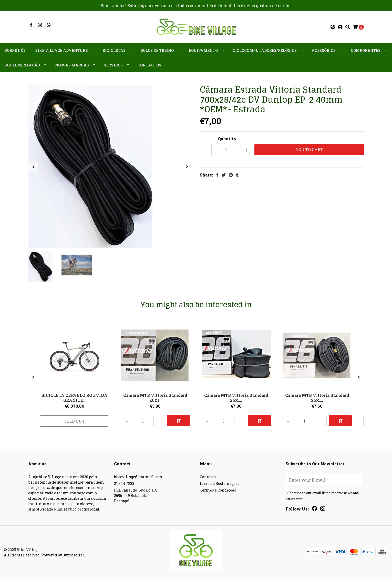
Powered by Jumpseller (63, 555)
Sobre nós (15, 50)
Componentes (366, 50)
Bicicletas (114, 50)
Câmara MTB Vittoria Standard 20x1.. (155, 397)
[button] (333, 27)
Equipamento (203, 50)
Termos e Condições (218, 490)
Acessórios (324, 50)
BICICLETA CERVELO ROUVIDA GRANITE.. (74, 397)
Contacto (208, 477)
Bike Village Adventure (61, 50)
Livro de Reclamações (220, 483)
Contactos (149, 65)
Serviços (113, 65)
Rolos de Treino (157, 50)
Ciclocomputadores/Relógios (265, 50)
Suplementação (22, 65)
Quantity (227, 139)
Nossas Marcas (72, 65)
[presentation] (33, 167)
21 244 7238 (124, 483)
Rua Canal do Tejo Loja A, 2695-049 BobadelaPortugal (136, 495)
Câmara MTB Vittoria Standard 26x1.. (236, 397)
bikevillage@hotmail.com (138, 477)
